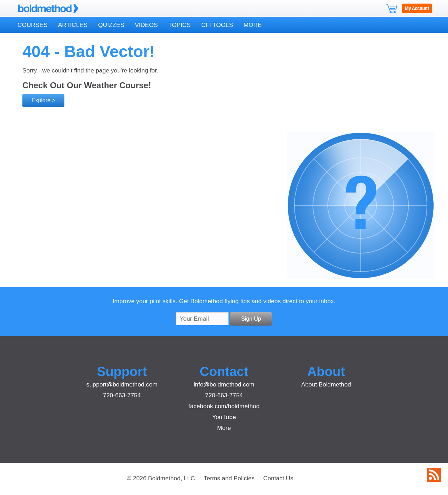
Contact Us (278, 478)
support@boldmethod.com (122, 384)
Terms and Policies (229, 478)
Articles (73, 25)
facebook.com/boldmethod (224, 406)
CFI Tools (217, 25)
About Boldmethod (326, 384)
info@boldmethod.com (224, 384)
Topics (180, 25)
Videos (146, 25)
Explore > (43, 100)
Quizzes (111, 25)
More (253, 25)
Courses (33, 25)
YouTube (224, 417)
